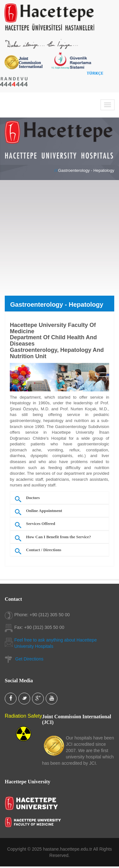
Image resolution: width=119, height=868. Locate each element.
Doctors (33, 499)
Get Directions (29, 659)
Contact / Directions (44, 551)
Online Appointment (44, 512)
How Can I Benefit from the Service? (59, 538)
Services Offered (41, 525)
